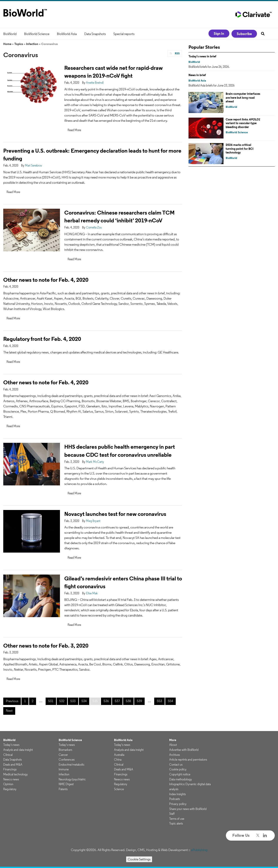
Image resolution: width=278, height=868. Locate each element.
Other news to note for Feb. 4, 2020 (46, 280)
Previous (12, 701)
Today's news (11, 745)
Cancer (63, 755)
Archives (175, 755)
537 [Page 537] (117, 701)
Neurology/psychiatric (72, 779)
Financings (10, 769)
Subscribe (244, 34)
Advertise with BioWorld (184, 750)
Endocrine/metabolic (72, 765)
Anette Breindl (95, 83)
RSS (177, 53)
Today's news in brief (202, 56)
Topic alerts (176, 823)
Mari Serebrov (34, 165)
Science (119, 789)
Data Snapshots (95, 34)
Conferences (67, 760)
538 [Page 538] (128, 701)
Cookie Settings (139, 859)
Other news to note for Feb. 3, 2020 (46, 646)
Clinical (8, 755)
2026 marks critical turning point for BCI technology (240, 149)
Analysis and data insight (18, 750)
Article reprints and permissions (188, 760)
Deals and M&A (13, 765)
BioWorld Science (37, 34)
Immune (64, 769)
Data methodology (181, 779)
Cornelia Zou (94, 227)
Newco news (11, 779)
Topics (19, 44)
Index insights (177, 794)
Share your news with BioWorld (188, 809)
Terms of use (177, 819)
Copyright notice (180, 774)
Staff (172, 814)
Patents (63, 789)
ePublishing (199, 850)
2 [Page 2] (33, 701)
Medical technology (16, 774)
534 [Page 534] (84, 701)
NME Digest (66, 784)
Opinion (8, 784)
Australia (119, 755)
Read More (74, 130)
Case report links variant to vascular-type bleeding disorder (243, 123)
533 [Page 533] (73, 701)
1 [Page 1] (25, 701)
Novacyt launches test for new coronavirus (115, 514)
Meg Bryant (93, 521)
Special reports (124, 34)
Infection (32, 44)
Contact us (176, 765)
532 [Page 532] (62, 701)
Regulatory (10, 789)
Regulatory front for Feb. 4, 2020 (42, 339)
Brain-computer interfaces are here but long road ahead (243, 97)
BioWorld (10, 34)
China (118, 760)
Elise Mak (92, 593)
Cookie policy (178, 769)
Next (9, 711)
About (173, 745)
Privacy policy (178, 804)
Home (7, 44)
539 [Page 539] (139, 701)
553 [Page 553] (159, 701)
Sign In (219, 33)
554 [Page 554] (170, 701)
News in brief (197, 75)
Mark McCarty (95, 462)
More (173, 740)
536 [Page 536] (106, 701)
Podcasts (175, 799)
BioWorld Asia (67, 34)
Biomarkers (65, 750)
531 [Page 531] (51, 701)
